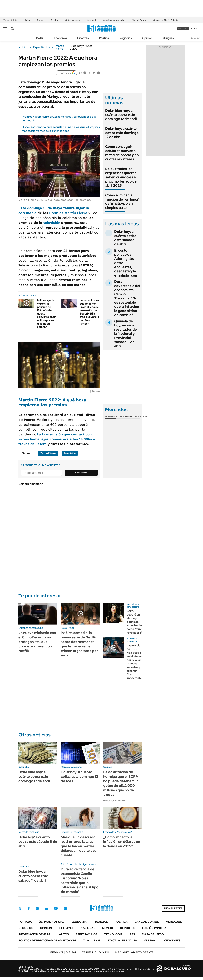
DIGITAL (63, 952)
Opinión (147, 38)
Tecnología (113, 934)
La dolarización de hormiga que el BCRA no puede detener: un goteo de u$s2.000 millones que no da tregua (121, 783)
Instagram (37, 909)
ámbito (23, 47)
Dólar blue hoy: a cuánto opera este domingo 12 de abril (121, 115)
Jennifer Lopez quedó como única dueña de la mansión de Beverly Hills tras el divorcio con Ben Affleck (89, 312)
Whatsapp (65, 909)
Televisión (70, 453)
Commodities (131, 416)
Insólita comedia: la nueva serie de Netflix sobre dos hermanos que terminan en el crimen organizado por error (79, 644)
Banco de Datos (147, 922)
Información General (35, 934)
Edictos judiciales (122, 941)
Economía (60, 38)
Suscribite (81, 473)
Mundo (108, 928)
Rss (132, 934)
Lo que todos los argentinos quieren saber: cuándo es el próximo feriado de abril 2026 (121, 177)
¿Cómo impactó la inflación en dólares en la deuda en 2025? (122, 842)
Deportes (128, 928)
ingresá (195, 29)
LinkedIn (46, 909)
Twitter (20, 909)
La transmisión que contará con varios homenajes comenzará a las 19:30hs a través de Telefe (57, 439)
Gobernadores (72, 20)
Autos (64, 934)
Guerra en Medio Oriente (166, 20)
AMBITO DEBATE (134, 952)
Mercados (174, 922)
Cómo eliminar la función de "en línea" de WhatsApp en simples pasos (122, 201)
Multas (149, 941)
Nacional (88, 928)
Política (104, 38)
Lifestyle (66, 928)
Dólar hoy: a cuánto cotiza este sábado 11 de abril (126, 238)
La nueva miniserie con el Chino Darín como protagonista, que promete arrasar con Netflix (37, 642)
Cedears (144, 416)
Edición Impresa (154, 928)
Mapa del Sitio (153, 934)
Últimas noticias (52, 922)
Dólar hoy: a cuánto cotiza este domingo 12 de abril (122, 133)
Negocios (126, 38)
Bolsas (120, 416)
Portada (25, 922)
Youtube (56, 908)
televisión (52, 223)
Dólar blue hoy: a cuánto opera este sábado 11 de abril (33, 876)
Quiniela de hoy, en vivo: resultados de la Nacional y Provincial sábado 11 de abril (126, 334)
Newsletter (195, 38)
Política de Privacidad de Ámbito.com (47, 941)
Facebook (29, 909)
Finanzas (83, 38)
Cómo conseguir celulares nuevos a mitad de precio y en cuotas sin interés (122, 153)
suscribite (183, 29)
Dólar (27, 20)
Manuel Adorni (139, 20)
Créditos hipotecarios (114, 20)
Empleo (54, 20)
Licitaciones (171, 941)
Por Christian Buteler (114, 801)
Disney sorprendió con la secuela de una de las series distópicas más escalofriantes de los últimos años (61, 129)
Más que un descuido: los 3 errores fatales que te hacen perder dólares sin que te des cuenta (79, 846)
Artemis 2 (91, 20)
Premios (56, 213)
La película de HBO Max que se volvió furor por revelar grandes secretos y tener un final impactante (134, 662)
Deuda (40, 20)
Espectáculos (42, 47)
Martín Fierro (60, 47)
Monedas (110, 416)
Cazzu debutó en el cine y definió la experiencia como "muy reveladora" (134, 622)
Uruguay (168, 38)
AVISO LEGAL (92, 941)
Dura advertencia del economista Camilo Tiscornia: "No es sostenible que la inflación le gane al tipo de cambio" (127, 298)
